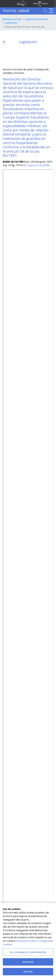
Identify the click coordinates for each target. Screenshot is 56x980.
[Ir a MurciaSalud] (16, 11)
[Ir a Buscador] (45, 11)
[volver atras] (5, 42)
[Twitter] (5, 56)
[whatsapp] (17, 56)
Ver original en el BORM (36, 165)
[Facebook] (11, 56)
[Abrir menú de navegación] (51, 11)
